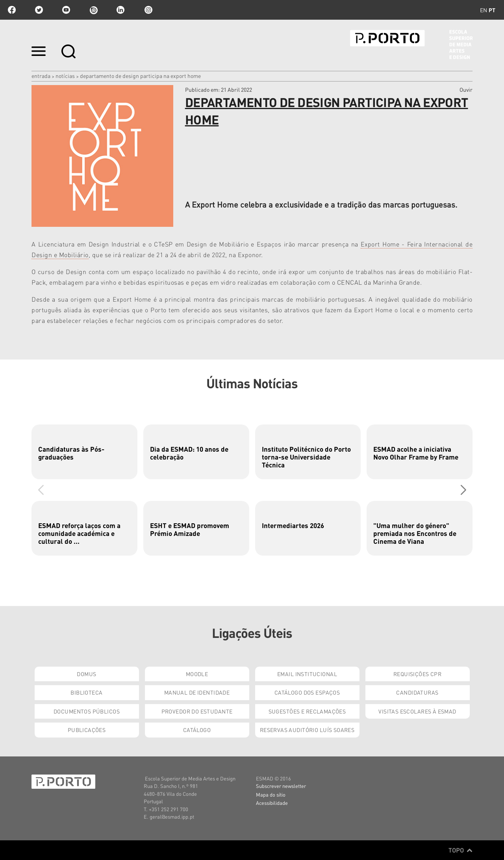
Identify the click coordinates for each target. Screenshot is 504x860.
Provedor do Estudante (197, 711)
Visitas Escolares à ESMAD (417, 711)
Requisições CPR (417, 674)
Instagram (148, 10)
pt (492, 10)
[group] (84, 452)
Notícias (65, 76)
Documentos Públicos (87, 711)
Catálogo (197, 730)
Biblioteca (86, 692)
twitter (39, 10)
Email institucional (307, 674)
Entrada (41, 76)
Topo (460, 850)
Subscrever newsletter (281, 786)
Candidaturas (417, 692)
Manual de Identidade (197, 692)
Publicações (87, 730)
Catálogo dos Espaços (307, 692)
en (484, 10)
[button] (463, 490)
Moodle (197, 674)
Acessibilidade (272, 803)
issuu (93, 10)
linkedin (120, 10)
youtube (66, 10)
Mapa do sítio (271, 794)
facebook (12, 10)
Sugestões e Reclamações (307, 711)
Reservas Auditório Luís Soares (307, 730)
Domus (86, 674)
